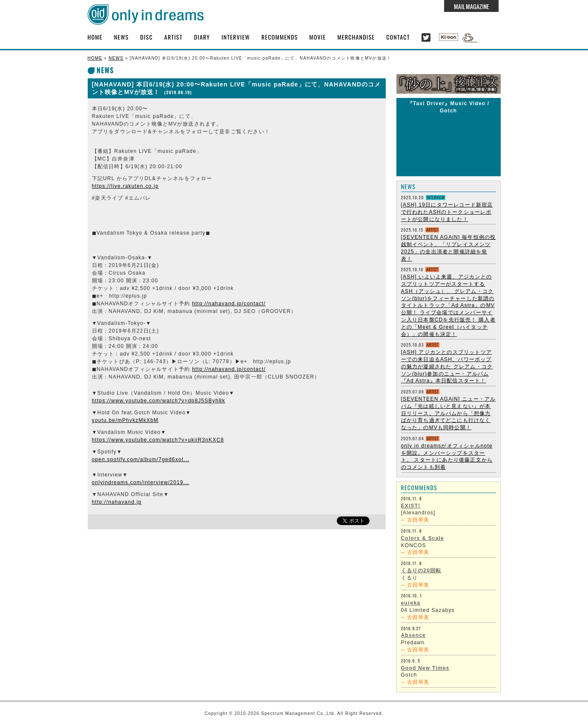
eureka (411, 603)
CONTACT (398, 37)
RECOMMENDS (280, 37)
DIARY (202, 37)
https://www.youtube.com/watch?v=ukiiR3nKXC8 (158, 440)
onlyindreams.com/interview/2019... (141, 482)
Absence (413, 635)
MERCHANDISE (356, 37)
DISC (146, 37)
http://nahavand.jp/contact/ (229, 304)
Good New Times (425, 668)
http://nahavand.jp (117, 502)
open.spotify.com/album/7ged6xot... (141, 459)
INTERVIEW (236, 37)
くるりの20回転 (421, 571)
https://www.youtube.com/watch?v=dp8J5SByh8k (159, 401)
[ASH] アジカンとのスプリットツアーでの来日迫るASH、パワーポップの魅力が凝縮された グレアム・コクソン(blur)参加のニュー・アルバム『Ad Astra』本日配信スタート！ (447, 366)
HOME (95, 37)
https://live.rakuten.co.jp (125, 186)
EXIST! (411, 506)
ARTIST (174, 37)
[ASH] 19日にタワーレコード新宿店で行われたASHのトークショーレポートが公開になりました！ (447, 212)
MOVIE (317, 37)
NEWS (122, 37)
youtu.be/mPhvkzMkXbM (125, 420)
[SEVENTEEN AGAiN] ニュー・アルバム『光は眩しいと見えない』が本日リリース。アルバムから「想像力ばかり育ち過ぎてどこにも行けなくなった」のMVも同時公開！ (449, 413)
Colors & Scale (423, 538)
